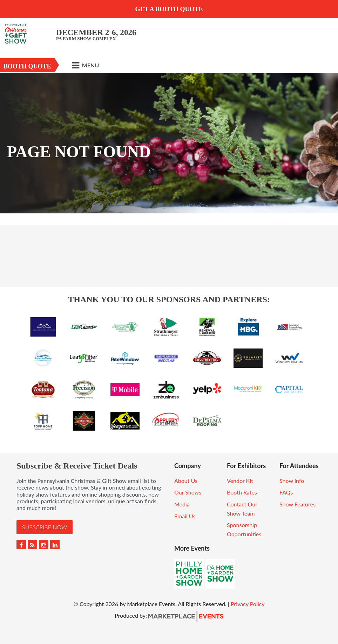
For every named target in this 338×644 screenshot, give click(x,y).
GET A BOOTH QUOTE (169, 9)
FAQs (286, 492)
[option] (169, 143)
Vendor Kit (240, 481)
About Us (186, 481)
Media (182, 504)
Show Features (298, 504)
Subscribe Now (45, 527)
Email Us (185, 516)
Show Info (292, 481)
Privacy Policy (248, 604)
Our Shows (188, 492)
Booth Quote (27, 66)
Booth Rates (242, 492)
